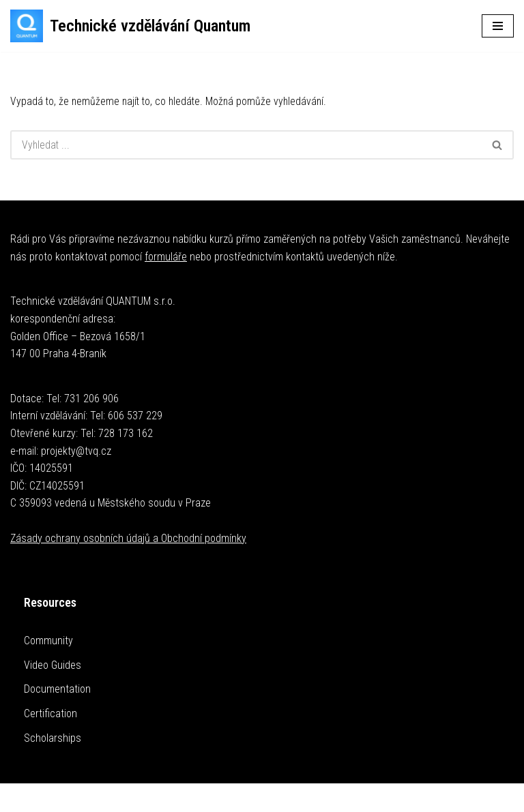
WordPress (294, 797)
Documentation (57, 690)
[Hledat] (246, 146)
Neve (218, 797)
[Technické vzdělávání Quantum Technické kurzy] (130, 26)
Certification (50, 713)
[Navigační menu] (498, 26)
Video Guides (53, 665)
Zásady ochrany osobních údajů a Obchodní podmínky (128, 538)
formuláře (166, 257)
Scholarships (53, 738)
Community (48, 641)
